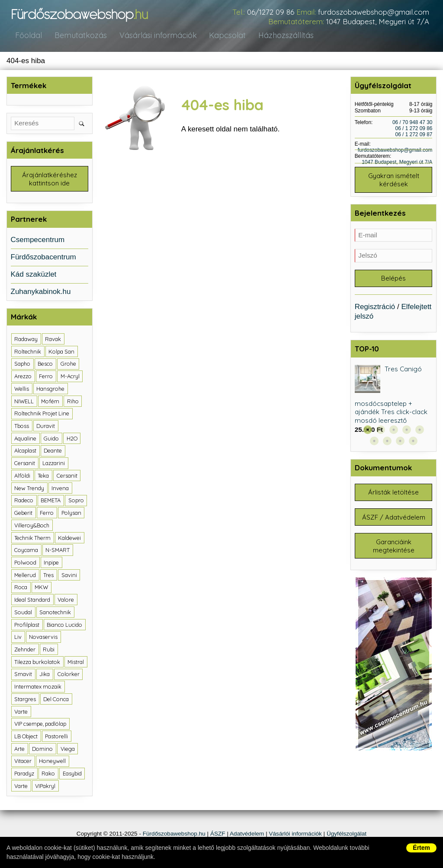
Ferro (46, 377)
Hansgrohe (50, 390)
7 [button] (387, 443)
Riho (73, 402)
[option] (394, 402)
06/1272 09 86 (271, 12)
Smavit (23, 675)
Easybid (72, 775)
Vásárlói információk (295, 834)
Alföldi (22, 477)
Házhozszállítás (280, 36)
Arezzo (23, 377)
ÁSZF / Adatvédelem (394, 520)
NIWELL (24, 402)
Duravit (46, 427)
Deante (53, 452)
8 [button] (400, 443)
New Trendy (29, 489)
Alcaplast (25, 452)
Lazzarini (54, 464)
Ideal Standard (32, 601)
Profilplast (27, 625)
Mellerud (25, 576)
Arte (19, 750)
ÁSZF (218, 834)
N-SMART (58, 551)
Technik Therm (32, 539)
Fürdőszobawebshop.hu (174, 834)
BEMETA (51, 501)
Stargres (25, 700)
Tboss (22, 427)
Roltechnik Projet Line (42, 415)
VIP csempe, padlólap (40, 725)
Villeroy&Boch (32, 527)
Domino (42, 750)
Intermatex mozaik (38, 688)
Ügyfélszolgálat (347, 834)
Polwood (25, 564)
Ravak (53, 340)
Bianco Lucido (64, 625)
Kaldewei (69, 539)
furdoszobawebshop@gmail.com (374, 12)
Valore (66, 601)
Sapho (22, 365)
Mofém (50, 402)
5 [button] (420, 432)
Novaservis (43, 638)
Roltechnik (28, 353)
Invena (60, 489)
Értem (421, 848)
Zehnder (25, 651)
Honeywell (52, 762)
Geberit (23, 514)
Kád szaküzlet (34, 276)
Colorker (69, 675)
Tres (48, 576)
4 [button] (407, 432)
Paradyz (24, 775)
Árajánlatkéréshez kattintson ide (50, 180)
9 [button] (413, 443)
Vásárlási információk (154, 36)
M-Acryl (70, 377)
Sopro (76, 501)
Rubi (49, 651)
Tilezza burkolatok (37, 663)
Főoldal (28, 36)
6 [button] (374, 443)
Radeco (24, 501)
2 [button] (381, 432)
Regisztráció (375, 308)
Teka (43, 477)
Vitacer (23, 762)
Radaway (26, 340)
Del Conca (56, 700)
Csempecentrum (38, 241)
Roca (21, 588)
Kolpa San (61, 353)
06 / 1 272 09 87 (414, 135)
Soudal (23, 613)
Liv (18, 638)
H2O (72, 440)
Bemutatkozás (78, 36)
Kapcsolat (222, 36)
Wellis (22, 390)
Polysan (71, 514)
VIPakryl (45, 787)
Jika (45, 675)
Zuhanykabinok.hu (41, 293)
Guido (51, 440)
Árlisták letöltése (393, 495)
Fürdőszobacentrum (43, 258)
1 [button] (368, 432)
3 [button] (394, 432)
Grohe (68, 365)
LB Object (26, 737)
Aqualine (25, 440)
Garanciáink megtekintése (394, 550)
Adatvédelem (247, 834)
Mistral (76, 663)
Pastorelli (56, 737)
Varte (21, 712)
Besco (45, 365)
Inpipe (51, 564)
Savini (69, 576)
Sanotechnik (55, 613)
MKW (41, 588)
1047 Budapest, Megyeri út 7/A (378, 21)
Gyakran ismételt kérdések (394, 181)
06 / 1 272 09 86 (414, 129)
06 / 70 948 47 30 (413, 123)
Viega (68, 750)
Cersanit (25, 464)
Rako (48, 775)
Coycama (26, 551)
